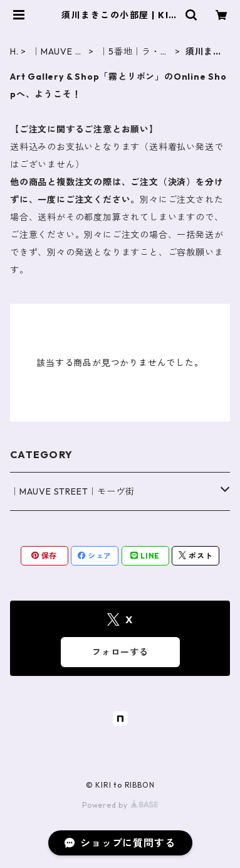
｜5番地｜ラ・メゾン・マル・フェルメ (134, 52)
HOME (14, 52)
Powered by (120, 805)
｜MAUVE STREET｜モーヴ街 (56, 52)
